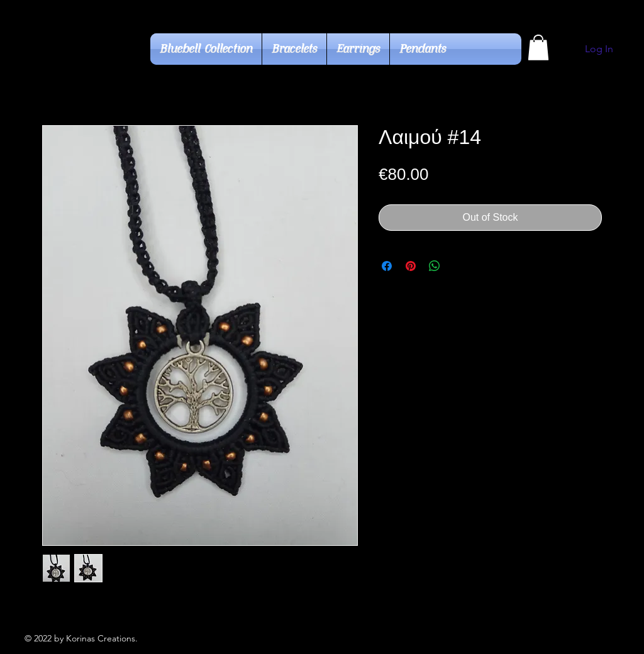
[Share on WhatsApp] (435, 266)
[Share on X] (458, 266)
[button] (538, 47)
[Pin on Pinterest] (411, 266)
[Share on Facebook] (387, 266)
